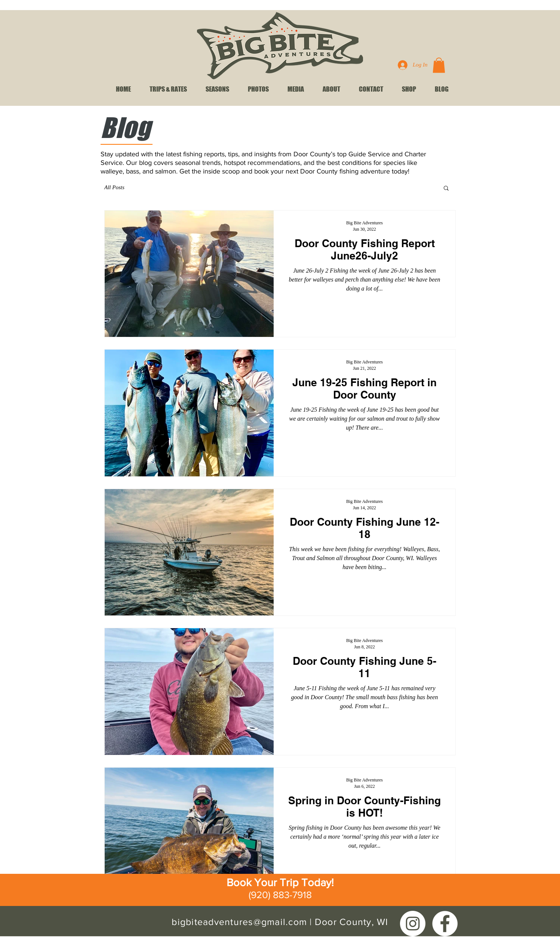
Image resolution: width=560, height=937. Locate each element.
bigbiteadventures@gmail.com (239, 922)
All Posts (114, 187)
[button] (446, 189)
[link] (439, 65)
